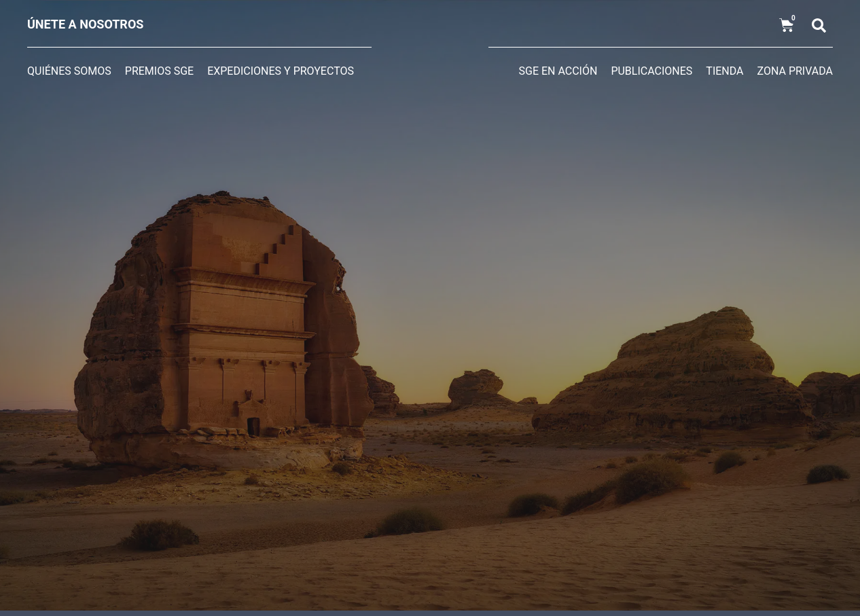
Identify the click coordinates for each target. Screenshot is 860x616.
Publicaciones (651, 71)
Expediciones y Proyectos (281, 71)
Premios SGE (159, 71)
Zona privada (795, 71)
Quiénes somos (69, 71)
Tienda (724, 71)
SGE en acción (558, 71)
